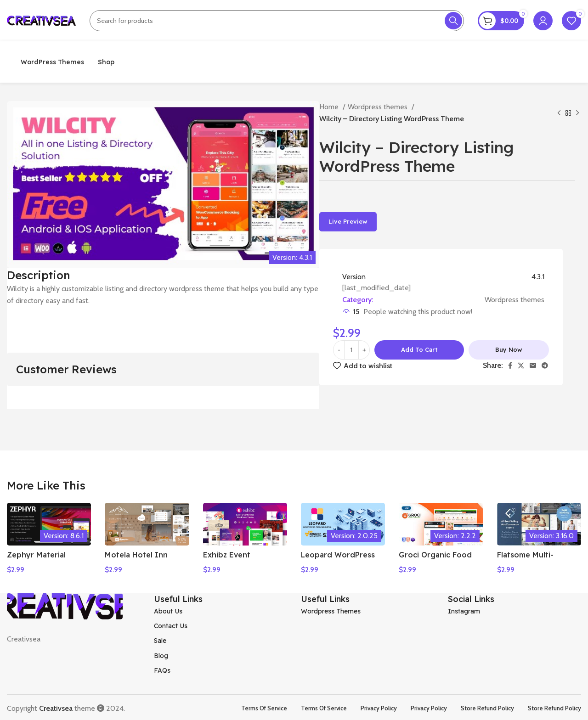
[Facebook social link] (510, 366)
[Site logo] (41, 20)
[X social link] (521, 366)
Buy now (509, 349)
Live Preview (348, 221)
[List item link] (220, 609)
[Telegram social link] (545, 366)
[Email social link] (533, 366)
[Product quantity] (351, 350)
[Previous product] (559, 113)
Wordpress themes (379, 107)
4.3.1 (538, 277)
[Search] (277, 21)
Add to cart (419, 349)
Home (330, 107)
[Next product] (577, 113)
